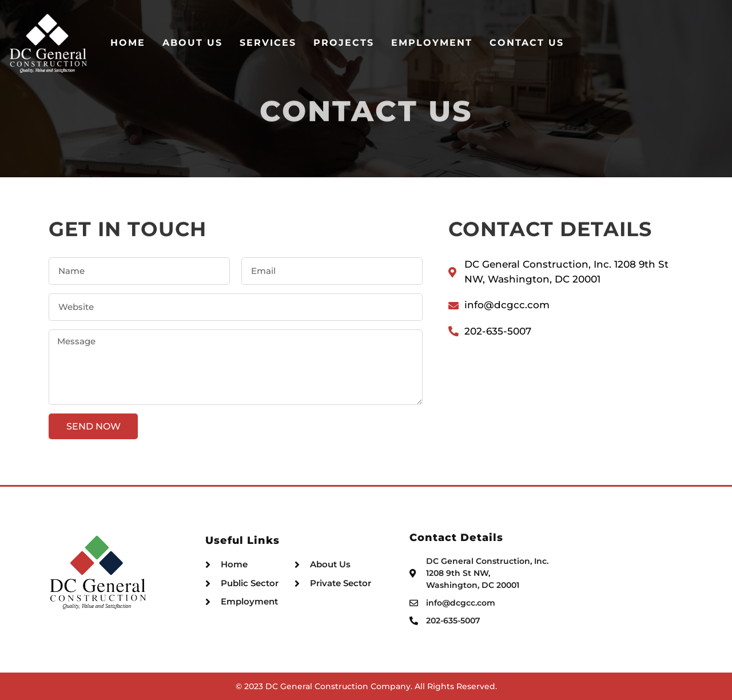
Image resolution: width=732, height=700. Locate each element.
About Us (308, 43)
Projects (459, 43)
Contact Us (642, 43)
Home (243, 43)
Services (383, 43)
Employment (547, 43)
